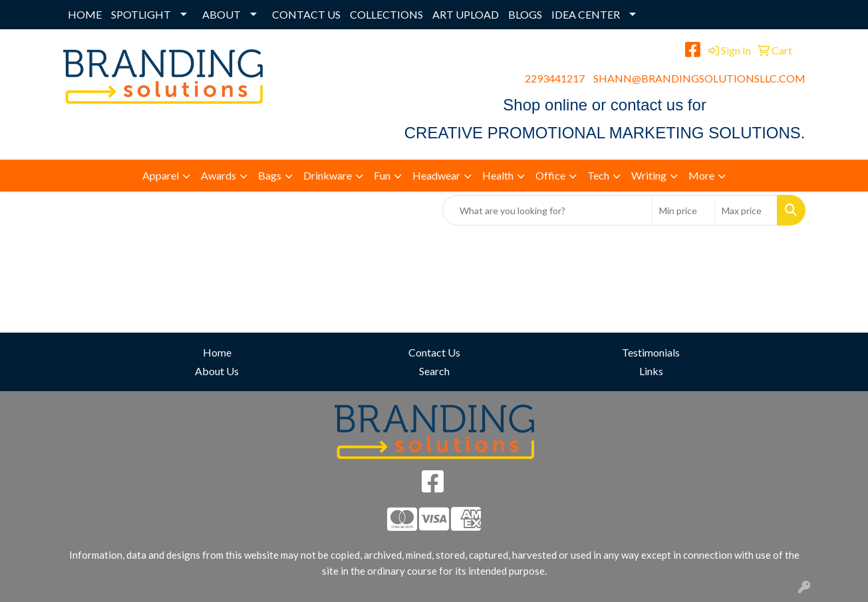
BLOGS (525, 14)
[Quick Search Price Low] (683, 210)
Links (651, 371)
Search (434, 371)
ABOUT (221, 14)
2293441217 (555, 78)
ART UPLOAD (466, 14)
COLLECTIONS (386, 14)
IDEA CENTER (586, 14)
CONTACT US (306, 14)
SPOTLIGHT (141, 14)
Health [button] (498, 175)
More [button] (701, 175)
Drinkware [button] (328, 175)
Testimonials (651, 352)
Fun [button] (382, 175)
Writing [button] (649, 175)
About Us (217, 371)
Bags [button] (270, 175)
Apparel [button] (161, 175)
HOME (85, 14)
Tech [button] (598, 175)
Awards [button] (218, 175)
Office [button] (550, 175)
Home (217, 352)
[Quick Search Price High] (746, 210)
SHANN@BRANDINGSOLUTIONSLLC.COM (699, 78)
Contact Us (434, 352)
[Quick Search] (547, 210)
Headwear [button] (436, 175)
